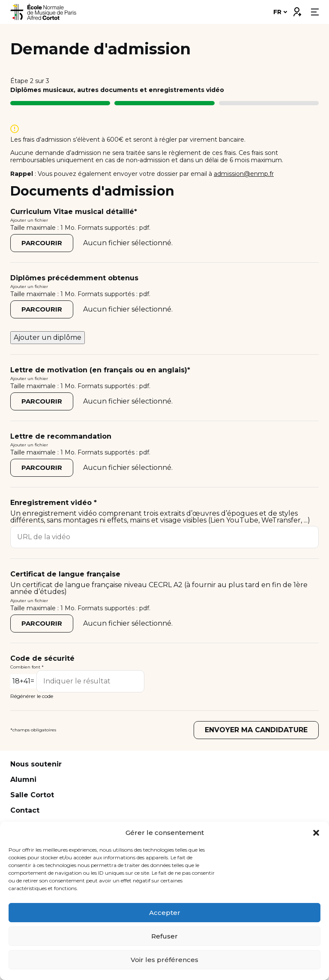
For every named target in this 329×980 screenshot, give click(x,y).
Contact (25, 810)
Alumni (23, 780)
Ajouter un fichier (29, 220)
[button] (316, 833)
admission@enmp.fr (244, 174)
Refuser (164, 936)
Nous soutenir (36, 764)
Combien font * (27, 667)
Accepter (165, 913)
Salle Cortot (32, 795)
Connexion (297, 10)
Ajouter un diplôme (48, 337)
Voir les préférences (164, 960)
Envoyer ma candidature (256, 730)
